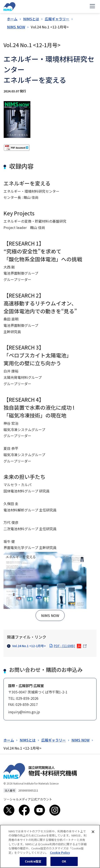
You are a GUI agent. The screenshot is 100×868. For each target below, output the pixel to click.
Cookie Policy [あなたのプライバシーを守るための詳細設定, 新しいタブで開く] (60, 855)
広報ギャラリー (57, 19)
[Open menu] (92, 7)
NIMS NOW (16, 27)
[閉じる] (93, 834)
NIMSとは (31, 19)
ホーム (12, 19)
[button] (50, 615)
